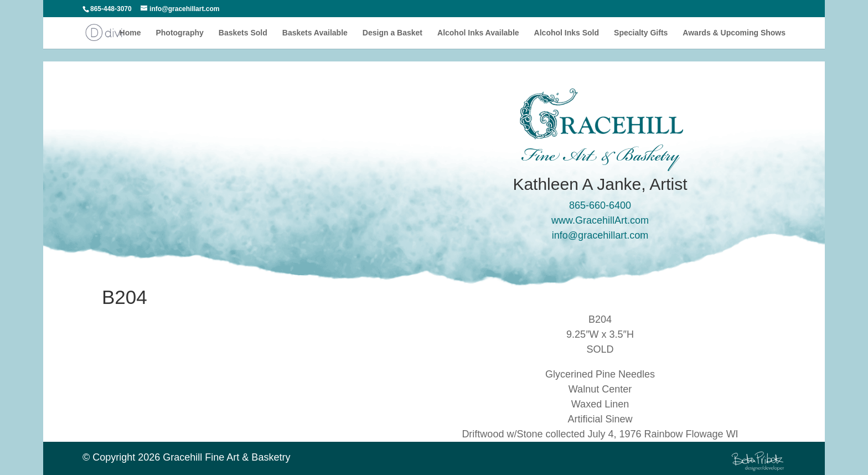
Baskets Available (315, 33)
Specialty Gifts (641, 33)
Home (130, 33)
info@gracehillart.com (600, 235)
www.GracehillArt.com (600, 220)
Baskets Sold (243, 33)
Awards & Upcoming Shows (734, 33)
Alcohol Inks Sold (567, 33)
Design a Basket (392, 33)
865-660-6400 (600, 205)
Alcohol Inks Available (478, 33)
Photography (179, 33)
